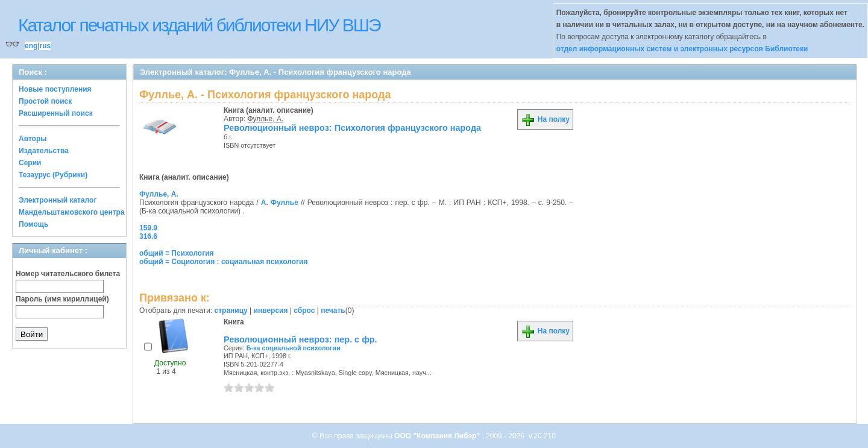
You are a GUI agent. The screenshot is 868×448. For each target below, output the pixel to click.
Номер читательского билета (68, 274)
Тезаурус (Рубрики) (53, 175)
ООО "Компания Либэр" (438, 436)
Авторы (33, 139)
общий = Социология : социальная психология (223, 262)
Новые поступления (55, 89)
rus (45, 46)
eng (31, 46)
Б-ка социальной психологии (294, 348)
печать (333, 311)
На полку (545, 119)
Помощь (33, 224)
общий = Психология (177, 253)
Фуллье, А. (266, 119)
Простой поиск (45, 101)
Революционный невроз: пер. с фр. (300, 339)
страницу (231, 311)
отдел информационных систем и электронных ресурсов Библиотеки (682, 49)
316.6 (148, 236)
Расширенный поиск (56, 113)
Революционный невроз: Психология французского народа (352, 128)
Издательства (44, 151)
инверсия (271, 311)
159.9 (148, 228)
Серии (30, 163)
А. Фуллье (280, 203)
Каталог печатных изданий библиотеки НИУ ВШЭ (199, 25)
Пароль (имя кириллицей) (62, 299)
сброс (304, 311)
